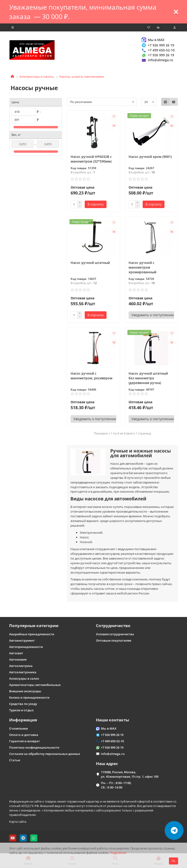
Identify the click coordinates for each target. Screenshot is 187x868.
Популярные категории (34, 626)
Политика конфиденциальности (34, 747)
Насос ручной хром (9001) (150, 157)
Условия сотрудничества (115, 634)
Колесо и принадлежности (29, 697)
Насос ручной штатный (90, 263)
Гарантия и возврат (25, 741)
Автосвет (16, 653)
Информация (23, 720)
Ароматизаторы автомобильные (35, 685)
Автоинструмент (22, 640)
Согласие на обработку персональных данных (45, 754)
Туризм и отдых (21, 710)
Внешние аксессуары (25, 691)
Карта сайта (18, 822)
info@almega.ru (157, 60)
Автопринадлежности (26, 647)
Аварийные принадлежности (32, 634)
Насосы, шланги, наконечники (82, 76)
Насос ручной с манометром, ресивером (92, 376)
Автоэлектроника (23, 672)
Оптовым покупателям (114, 640)
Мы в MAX (153, 40)
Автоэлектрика (21, 666)
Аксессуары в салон (24, 678)
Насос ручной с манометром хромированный (142, 267)
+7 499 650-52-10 (158, 50)
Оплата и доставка (24, 735)
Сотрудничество (113, 626)
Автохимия (18, 659)
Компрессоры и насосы (37, 76)
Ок (174, 861)
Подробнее (118, 853)
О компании (19, 728)
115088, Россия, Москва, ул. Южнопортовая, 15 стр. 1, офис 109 (130, 774)
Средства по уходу (23, 704)
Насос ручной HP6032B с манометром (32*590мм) (91, 159)
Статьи (15, 760)
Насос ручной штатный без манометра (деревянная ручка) (148, 378)
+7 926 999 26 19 (158, 45)
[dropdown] (13, 27)
